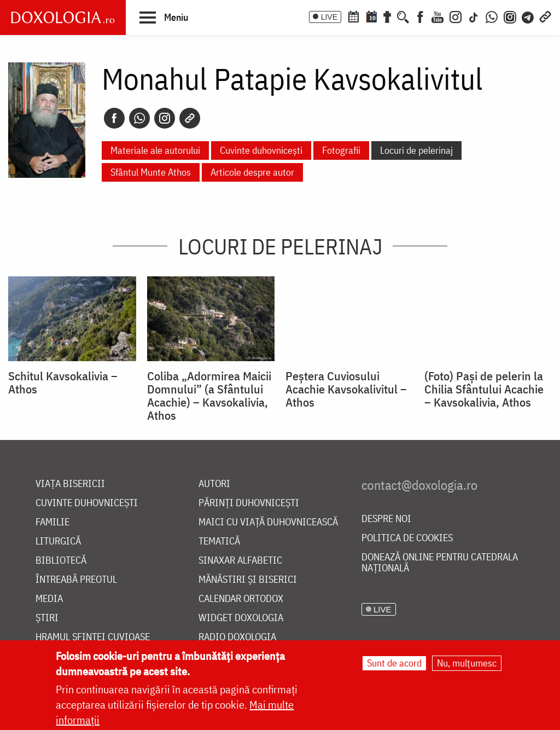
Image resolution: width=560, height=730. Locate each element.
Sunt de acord (394, 663)
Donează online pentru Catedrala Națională (440, 563)
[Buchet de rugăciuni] (387, 16)
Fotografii (341, 150)
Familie (52, 522)
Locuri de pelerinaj (416, 150)
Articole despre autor (252, 172)
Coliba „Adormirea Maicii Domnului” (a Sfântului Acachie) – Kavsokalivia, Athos (209, 396)
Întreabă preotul (76, 580)
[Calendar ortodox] (353, 16)
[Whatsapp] (139, 118)
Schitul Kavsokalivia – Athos (63, 383)
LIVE (329, 17)
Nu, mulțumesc (467, 663)
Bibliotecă (61, 561)
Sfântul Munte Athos (151, 172)
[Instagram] (456, 16)
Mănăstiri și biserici (248, 580)
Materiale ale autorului (155, 150)
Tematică (219, 541)
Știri (47, 618)
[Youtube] (437, 16)
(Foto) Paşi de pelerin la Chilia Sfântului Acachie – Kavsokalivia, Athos (484, 389)
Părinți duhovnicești (249, 503)
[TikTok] (474, 16)
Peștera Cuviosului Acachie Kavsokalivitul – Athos (346, 389)
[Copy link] (190, 118)
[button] (164, 17)
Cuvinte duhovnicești (261, 150)
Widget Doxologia (241, 618)
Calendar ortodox (241, 599)
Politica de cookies (407, 538)
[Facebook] (420, 16)
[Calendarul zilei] (371, 16)
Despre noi (386, 519)
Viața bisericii (70, 484)
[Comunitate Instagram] (510, 16)
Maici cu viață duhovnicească (268, 522)
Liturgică (58, 541)
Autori (214, 484)
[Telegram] (528, 16)
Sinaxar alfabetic (240, 561)
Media (49, 599)
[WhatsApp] (492, 16)
